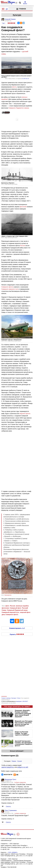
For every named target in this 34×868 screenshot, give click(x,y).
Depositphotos (8, 595)
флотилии (23, 207)
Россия (13, 606)
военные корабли (22, 606)
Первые (14, 761)
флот (7, 606)
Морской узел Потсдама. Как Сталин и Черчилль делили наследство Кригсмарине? (24, 723)
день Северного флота (10, 615)
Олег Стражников (11, 810)
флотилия (5, 608)
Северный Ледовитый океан (17, 610)
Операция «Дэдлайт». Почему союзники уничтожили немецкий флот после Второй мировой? (23, 714)
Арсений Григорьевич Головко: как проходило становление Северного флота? (23, 743)
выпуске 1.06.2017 (22, 701)
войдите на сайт (23, 767)
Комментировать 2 (17, 628)
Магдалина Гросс (11, 779)
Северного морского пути (10, 289)
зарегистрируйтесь (8, 767)
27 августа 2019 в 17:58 (7, 813)
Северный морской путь (10, 612)
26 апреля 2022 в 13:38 (7, 782)
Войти (25, 3)
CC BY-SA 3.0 (26, 79)
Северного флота (7, 287)
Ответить (8, 806)
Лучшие (19, 761)
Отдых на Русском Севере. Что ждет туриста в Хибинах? (22, 733)
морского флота (25, 414)
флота (14, 87)
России (23, 246)
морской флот (25, 612)
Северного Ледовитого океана (19, 108)
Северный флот (15, 608)
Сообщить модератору (20, 782)
